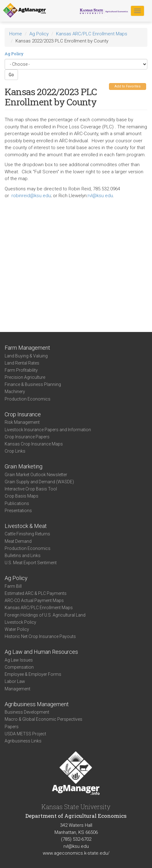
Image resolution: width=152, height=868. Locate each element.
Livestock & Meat (26, 526)
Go (11, 75)
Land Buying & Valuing (26, 356)
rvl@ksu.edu (100, 196)
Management (17, 689)
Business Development (27, 712)
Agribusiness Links (23, 741)
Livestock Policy (20, 622)
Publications (17, 503)
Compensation (19, 667)
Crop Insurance (23, 414)
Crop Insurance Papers (27, 437)
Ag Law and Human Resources (41, 652)
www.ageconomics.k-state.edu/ (76, 853)
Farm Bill (13, 586)
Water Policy (17, 629)
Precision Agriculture (25, 377)
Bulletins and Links (23, 556)
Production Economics (28, 399)
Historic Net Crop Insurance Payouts (40, 636)
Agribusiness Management (37, 704)
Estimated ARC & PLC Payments (36, 593)
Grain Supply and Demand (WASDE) (39, 482)
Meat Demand (18, 541)
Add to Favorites (128, 86)
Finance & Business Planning (33, 384)
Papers (12, 727)
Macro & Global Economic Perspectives (43, 719)
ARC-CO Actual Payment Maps (34, 600)
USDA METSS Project (25, 734)
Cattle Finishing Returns (27, 534)
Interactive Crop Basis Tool (31, 489)
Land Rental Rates (22, 363)
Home (16, 34)
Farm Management (27, 348)
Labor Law (15, 681)
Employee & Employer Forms (33, 674)
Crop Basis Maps (22, 496)
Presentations (18, 511)
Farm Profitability (21, 370)
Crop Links (15, 451)
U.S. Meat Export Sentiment (31, 563)
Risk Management (22, 422)
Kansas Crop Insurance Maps (34, 444)
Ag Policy (39, 34)
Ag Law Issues (19, 660)
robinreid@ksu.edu (31, 196)
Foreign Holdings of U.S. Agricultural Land (45, 615)
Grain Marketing (24, 466)
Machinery (15, 392)
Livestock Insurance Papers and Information (48, 430)
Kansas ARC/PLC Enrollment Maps (92, 34)
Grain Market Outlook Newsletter (36, 475)
